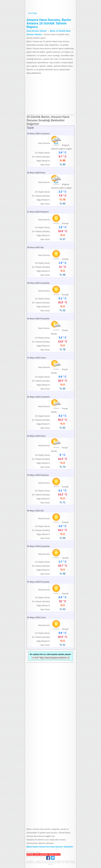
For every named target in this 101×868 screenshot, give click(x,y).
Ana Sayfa (50, 13)
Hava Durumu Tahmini (51, 6)
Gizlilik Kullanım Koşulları (36, 857)
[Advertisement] (51, 95)
